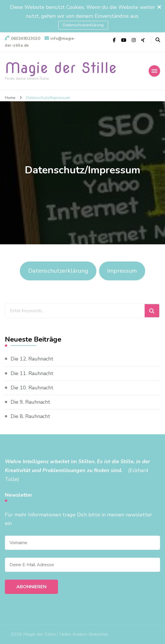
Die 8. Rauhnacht (30, 416)
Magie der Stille (61, 68)
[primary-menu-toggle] (154, 71)
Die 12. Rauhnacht (32, 359)
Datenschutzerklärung (83, 25)
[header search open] (158, 40)
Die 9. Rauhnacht (30, 402)
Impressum (122, 271)
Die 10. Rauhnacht (32, 388)
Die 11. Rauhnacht (32, 373)
